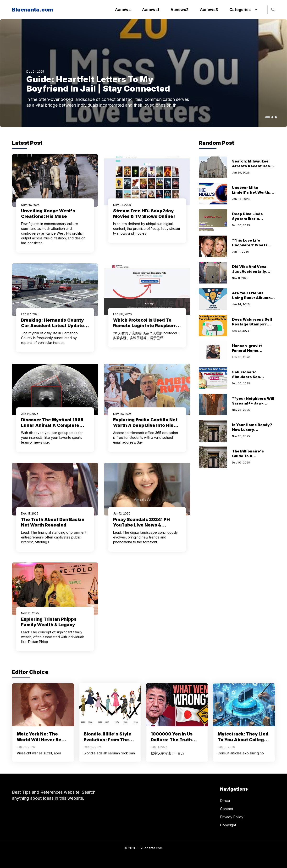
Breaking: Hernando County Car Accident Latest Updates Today (54, 325)
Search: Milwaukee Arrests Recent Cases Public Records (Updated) (253, 168)
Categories (246, 10)
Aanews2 (179, 10)
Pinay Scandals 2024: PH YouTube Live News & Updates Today (141, 525)
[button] (273, 10)
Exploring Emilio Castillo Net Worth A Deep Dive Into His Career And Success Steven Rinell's (145, 428)
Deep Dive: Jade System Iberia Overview (247, 219)
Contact (227, 809)
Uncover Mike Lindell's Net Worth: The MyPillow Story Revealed (251, 195)
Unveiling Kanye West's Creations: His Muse (48, 214)
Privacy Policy (232, 817)
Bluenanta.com (33, 10)
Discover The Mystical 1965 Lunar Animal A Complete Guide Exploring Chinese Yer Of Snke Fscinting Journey (53, 428)
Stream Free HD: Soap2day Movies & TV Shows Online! (144, 214)
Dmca (225, 801)
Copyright (228, 825)
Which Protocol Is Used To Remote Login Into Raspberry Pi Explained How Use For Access (146, 328)
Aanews (123, 10)
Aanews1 (151, 10)
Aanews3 (209, 10)
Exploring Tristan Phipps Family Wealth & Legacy (49, 622)
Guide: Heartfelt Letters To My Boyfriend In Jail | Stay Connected (98, 84)
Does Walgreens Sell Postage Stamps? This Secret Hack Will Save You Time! (253, 327)
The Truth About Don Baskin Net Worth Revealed (53, 522)
